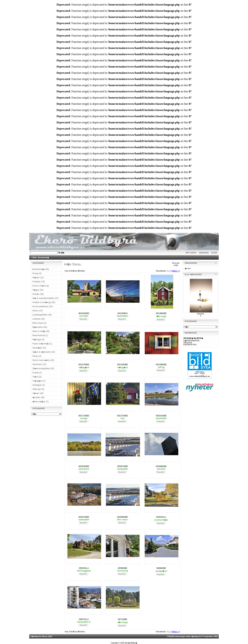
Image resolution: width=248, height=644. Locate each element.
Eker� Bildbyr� (131, 643)
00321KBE (84, 517)
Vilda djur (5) (38, 389)
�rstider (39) (38, 397)
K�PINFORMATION (191, 341)
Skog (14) (37, 356)
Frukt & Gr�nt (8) (41, 286)
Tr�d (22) (37, 377)
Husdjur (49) (38, 294)
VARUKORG (204, 253)
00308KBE (161, 466)
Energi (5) (37, 273)
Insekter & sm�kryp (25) (44, 302)
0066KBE (161, 568)
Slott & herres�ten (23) (43, 360)
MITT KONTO (191, 253)
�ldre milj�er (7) (40, 402)
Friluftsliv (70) (39, 282)
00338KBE (122, 517)
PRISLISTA (188, 343)
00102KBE (84, 313)
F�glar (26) (38, 290)
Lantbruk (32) (38, 319)
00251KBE (161, 416)
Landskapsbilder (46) (42, 315)
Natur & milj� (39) (41, 331)
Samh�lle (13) (39, 348)
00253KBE (84, 466)
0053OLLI (84, 568)
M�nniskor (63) (40, 327)
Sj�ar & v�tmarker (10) (44, 352)
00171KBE (84, 416)
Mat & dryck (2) (39, 323)
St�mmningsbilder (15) (43, 369)
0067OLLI (84, 619)
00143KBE (122, 364)
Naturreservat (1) (40, 335)
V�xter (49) (38, 393)
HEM (34, 258)
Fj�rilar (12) (38, 278)
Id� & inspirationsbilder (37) (45, 298)
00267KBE (122, 466)
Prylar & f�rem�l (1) (42, 344)
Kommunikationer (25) (43, 306)
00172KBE (122, 416)
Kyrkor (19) (37, 311)
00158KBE (161, 364)
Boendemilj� (44, 258)
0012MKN (123, 313)
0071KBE (123, 619)
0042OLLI (161, 517)
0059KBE (123, 568)
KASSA (214, 253)
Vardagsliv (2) (39, 385)
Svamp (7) (37, 373)
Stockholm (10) (39, 364)
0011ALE (201, 314)
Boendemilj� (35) (41, 269)
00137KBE (84, 364)
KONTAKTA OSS (190, 345)
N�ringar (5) (38, 340)
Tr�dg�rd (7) (39, 381)
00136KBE (161, 313)
